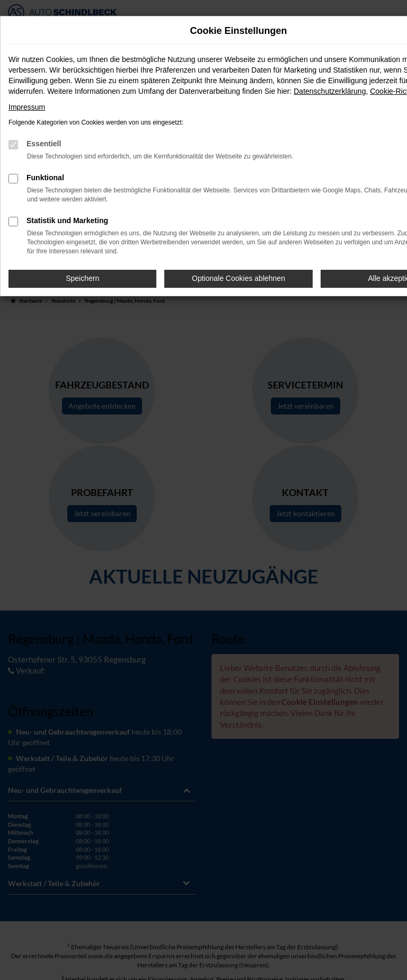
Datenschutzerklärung (330, 91)
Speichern (82, 278)
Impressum (27, 107)
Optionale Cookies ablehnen (238, 278)
